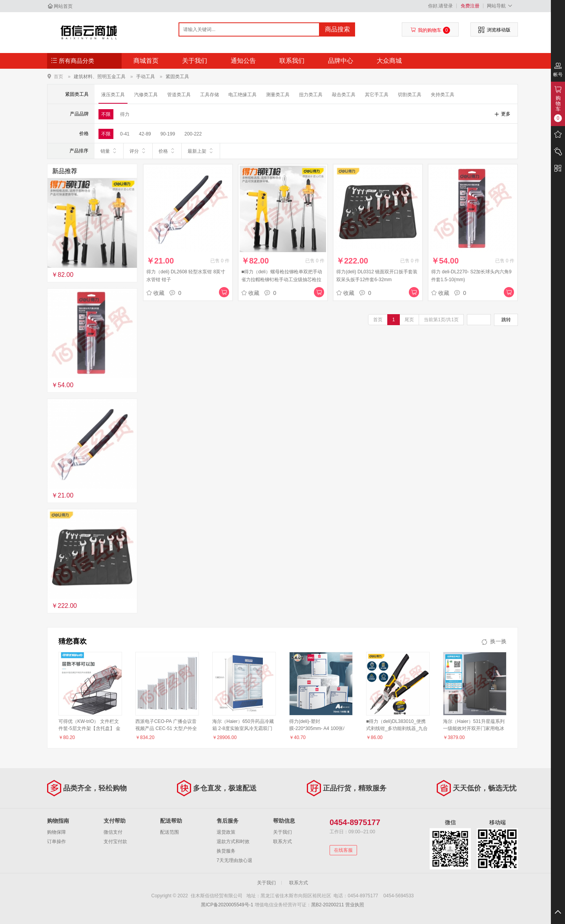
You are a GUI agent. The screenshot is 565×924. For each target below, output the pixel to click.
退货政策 (226, 832)
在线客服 (343, 850)
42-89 (145, 134)
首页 (58, 76)
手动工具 (146, 77)
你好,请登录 (440, 6)
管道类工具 (179, 95)
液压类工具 (113, 95)
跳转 (506, 320)
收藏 (155, 293)
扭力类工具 (311, 95)
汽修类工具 (146, 95)
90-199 (168, 134)
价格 (167, 151)
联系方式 (282, 842)
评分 (138, 151)
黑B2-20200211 (328, 905)
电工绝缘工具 (242, 95)
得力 (125, 114)
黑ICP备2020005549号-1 (227, 905)
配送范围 (169, 832)
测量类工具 (278, 95)
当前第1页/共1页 (441, 320)
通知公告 (243, 61)
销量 (109, 151)
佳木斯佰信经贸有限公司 (89, 32)
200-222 (193, 134)
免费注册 (470, 6)
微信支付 (113, 832)
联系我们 (292, 61)
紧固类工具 (177, 77)
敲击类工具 (344, 95)
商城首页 (146, 61)
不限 (106, 114)
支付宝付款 (115, 842)
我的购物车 (430, 30)
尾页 (409, 320)
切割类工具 (410, 95)
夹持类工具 (443, 95)
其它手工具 (377, 95)
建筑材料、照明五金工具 (100, 77)
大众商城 (389, 61)
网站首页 (63, 6)
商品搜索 (337, 29)
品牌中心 (341, 61)
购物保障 (56, 832)
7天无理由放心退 (234, 860)
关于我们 (195, 61)
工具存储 (210, 95)
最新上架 (201, 151)
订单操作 (56, 842)
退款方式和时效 (233, 842)
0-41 (125, 134)
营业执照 (355, 905)
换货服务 (226, 851)
